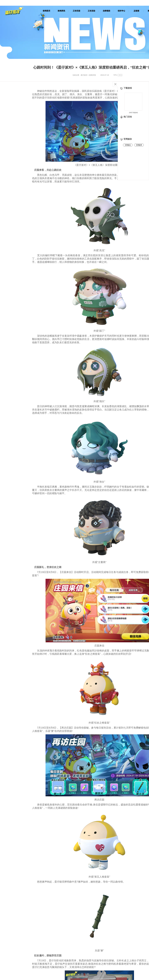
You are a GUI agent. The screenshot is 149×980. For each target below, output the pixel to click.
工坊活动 (91, 11)
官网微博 (139, 145)
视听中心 (121, 11)
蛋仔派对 (84, 75)
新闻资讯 (61, 11)
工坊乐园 (76, 11)
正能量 (136, 11)
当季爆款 (106, 11)
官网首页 (46, 11)
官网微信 (128, 145)
